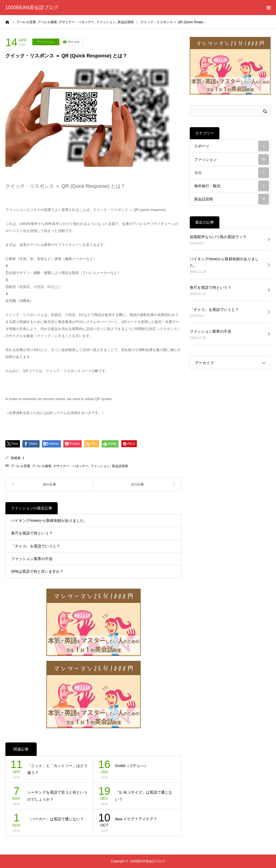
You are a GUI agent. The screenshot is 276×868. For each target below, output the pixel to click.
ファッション (46, 42)
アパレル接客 (42, 466)
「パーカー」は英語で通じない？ (56, 819)
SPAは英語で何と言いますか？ (37, 571)
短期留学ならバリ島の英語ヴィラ (218, 237)
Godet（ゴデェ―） (132, 766)
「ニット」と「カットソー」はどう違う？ (57, 769)
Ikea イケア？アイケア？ (136, 819)
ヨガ (232, 173)
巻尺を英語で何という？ (32, 533)
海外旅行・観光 (232, 186)
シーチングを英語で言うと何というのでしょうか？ (57, 796)
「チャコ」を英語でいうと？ (36, 546)
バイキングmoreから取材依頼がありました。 (49, 520)
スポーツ (232, 146)
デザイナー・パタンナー (71, 466)
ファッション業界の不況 (32, 559)
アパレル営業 (20, 466)
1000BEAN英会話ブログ (32, 8)
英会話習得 (120, 466)
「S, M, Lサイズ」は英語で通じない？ (144, 796)
